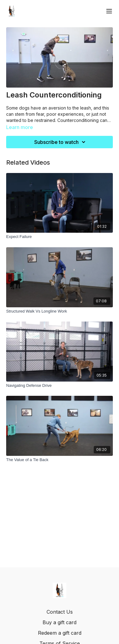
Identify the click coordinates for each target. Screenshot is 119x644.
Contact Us (60, 612)
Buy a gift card (59, 622)
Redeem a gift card (60, 633)
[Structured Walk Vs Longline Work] (59, 311)
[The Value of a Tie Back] (59, 460)
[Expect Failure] (59, 237)
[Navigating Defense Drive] (59, 386)
